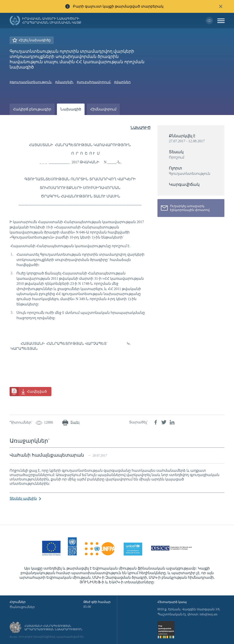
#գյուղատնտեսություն (31, 82)
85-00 (87, 607)
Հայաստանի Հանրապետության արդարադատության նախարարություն (53, 628)
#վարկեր (123, 82)
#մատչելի (64, 82)
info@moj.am (209, 614)
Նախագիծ (71, 109)
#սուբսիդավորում (94, 82)
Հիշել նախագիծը (35, 40)
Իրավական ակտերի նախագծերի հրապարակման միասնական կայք (52, 21)
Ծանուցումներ (22, 607)
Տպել (75, 422)
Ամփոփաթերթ (27, 121)
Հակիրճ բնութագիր (32, 109)
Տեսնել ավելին (23, 498)
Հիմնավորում (103, 109)
